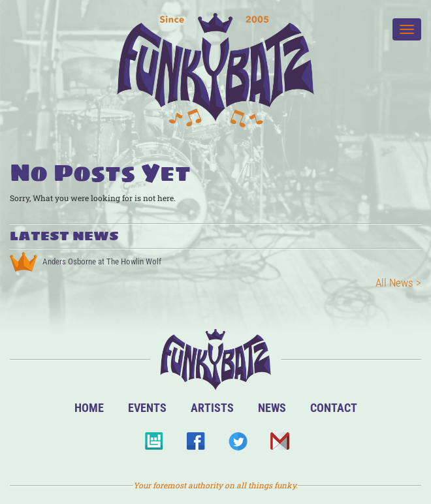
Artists (212, 408)
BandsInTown (154, 445)
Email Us (279, 445)
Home (89, 408)
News (272, 408)
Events (147, 408)
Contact (334, 408)
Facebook (196, 445)
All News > (398, 283)
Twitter (237, 445)
